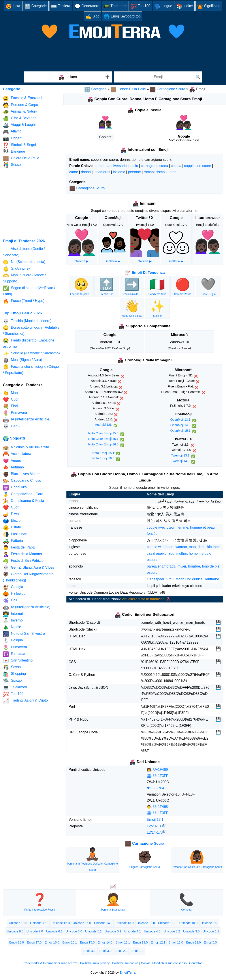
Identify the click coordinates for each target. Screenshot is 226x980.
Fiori (10, 406)
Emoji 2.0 (121, 951)
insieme (119, 172)
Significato (209, 6)
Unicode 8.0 (15, 931)
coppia (176, 166)
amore (99, 166)
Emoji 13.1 (155, 820)
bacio (134, 166)
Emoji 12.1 (158, 942)
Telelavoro (15, 688)
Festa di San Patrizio (23, 561)
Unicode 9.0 (209, 923)
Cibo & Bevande (20, 118)
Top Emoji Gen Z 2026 (22, 313)
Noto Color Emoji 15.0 (103, 433)
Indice (185, 6)
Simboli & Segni (19, 145)
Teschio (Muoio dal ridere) (27, 321)
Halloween (15, 594)
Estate (12, 528)
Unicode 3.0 (191, 931)
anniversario (117, 166)
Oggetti (13, 139)
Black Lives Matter (21, 474)
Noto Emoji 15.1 (103, 453)
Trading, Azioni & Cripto (25, 701)
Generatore (87, 6)
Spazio (12, 681)
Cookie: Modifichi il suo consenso (164, 963)
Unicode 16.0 (61, 923)
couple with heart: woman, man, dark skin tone (183, 547)
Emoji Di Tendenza (145, 273)
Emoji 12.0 (176, 942)
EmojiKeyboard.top (122, 17)
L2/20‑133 (155, 826)
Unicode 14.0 (103, 923)
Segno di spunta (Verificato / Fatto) (29, 291)
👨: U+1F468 (157, 807)
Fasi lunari (15, 534)
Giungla (13, 587)
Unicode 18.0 (18, 923)
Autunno (13, 468)
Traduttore (115, 6)
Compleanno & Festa (24, 501)
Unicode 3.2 (172, 931)
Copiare (105, 137)
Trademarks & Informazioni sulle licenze (50, 963)
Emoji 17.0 (34, 942)
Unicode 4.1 (133, 931)
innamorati (102, 172)
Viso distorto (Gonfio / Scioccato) (24, 252)
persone (134, 172)
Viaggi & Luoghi (19, 125)
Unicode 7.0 (35, 931)
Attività (12, 132)
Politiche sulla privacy (95, 963)
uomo (172, 172)
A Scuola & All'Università (26, 448)
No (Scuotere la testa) (24, 262)
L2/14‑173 (155, 832)
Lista (13, 6)
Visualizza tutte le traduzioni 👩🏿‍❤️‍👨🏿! (147, 599)
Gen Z (12, 427)
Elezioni (13, 521)
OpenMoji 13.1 (180, 420)
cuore (74, 172)
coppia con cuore (198, 166)
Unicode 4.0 (152, 931)
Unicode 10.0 (188, 923)
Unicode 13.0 (125, 923)
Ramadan (15, 654)
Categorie (35, 6)
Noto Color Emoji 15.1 (103, 439)
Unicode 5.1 (113, 931)
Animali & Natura (20, 112)
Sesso (12, 165)
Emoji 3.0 (105, 951)
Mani (11, 393)
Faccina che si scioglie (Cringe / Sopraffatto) (31, 369)
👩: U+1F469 (157, 770)
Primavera (15, 413)
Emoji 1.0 (137, 951)
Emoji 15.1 (70, 942)
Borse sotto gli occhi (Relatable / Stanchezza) (31, 330)
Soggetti (14, 438)
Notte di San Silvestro (24, 634)
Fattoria (13, 541)
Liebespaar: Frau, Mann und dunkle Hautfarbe (183, 579)
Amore (12, 461)
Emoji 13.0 (140, 942)
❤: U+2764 (155, 788)
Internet (13, 614)
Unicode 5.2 (93, 931)
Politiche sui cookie (125, 963)
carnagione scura (154, 166)
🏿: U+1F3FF (157, 776)
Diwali (12, 514)
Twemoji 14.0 (180, 461)
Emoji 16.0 (52, 942)
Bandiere (14, 152)
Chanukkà (15, 488)
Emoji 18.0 (17, 942)
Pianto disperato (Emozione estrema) (29, 343)
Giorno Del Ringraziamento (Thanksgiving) (28, 577)
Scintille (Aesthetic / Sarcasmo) (31, 354)
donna (86, 172)
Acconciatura (17, 454)
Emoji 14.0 (105, 942)
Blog (92, 17)
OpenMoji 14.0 (180, 425)
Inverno (13, 621)
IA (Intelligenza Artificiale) (27, 420)
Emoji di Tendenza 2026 (24, 241)
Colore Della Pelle (128, 89)
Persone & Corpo (20, 105)
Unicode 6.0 (74, 931)
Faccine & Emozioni (23, 99)
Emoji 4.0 (89, 951)
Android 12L (103, 425)
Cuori (11, 400)
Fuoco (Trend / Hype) (24, 301)
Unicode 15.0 (82, 923)
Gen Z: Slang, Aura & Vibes (28, 568)
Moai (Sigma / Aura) (23, 360)
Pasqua (13, 641)
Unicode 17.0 (39, 923)
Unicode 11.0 (167, 923)
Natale (12, 627)
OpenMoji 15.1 (180, 431)
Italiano (68, 78)
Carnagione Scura (168, 89)
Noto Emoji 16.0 (103, 458)
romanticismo (154, 172)
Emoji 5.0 (210, 942)
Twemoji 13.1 (180, 455)
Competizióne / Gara (23, 494)
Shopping (14, 674)
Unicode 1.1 (211, 931)
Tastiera (61, 6)
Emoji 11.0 (194, 942)
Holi (10, 601)
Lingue (163, 6)
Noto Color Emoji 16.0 (103, 444)
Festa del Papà (19, 548)
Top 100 (141, 6)
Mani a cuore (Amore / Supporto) (24, 278)
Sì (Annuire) (16, 269)
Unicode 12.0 (146, 923)
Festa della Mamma (22, 554)
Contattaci (196, 963)
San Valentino (18, 661)
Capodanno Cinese (22, 481)
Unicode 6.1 (54, 931)
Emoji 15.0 (87, 942)
